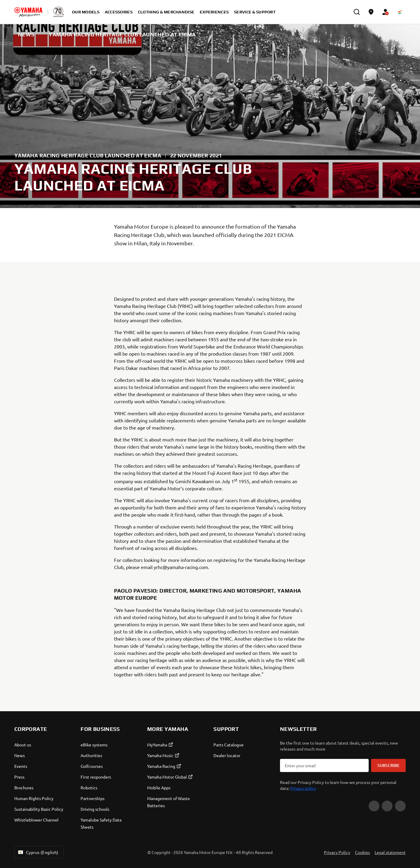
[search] (357, 12)
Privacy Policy (337, 852)
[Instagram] (400, 806)
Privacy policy (303, 788)
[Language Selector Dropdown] (400, 12)
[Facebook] (387, 806)
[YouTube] (374, 806)
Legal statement (390, 852)
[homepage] (28, 12)
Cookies (362, 852)
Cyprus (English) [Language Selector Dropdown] (38, 852)
